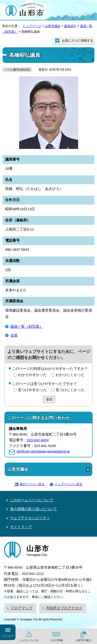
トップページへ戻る (69, 484)
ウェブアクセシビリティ (30, 518)
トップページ (32, 26)
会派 (14, 335)
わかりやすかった (32, 375)
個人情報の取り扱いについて (34, 509)
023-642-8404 (38, 440)
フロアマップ (21, 608)
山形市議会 (53, 26)
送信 (49, 399)
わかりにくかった (70, 375)
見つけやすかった (32, 390)
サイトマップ (21, 527)
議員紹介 (70, 26)
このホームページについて (32, 500)
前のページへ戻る (32, 484)
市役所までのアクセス (64, 608)
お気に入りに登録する (78, 41)
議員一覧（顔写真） (27, 327)
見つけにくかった (70, 390)
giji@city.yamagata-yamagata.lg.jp (43, 451)
